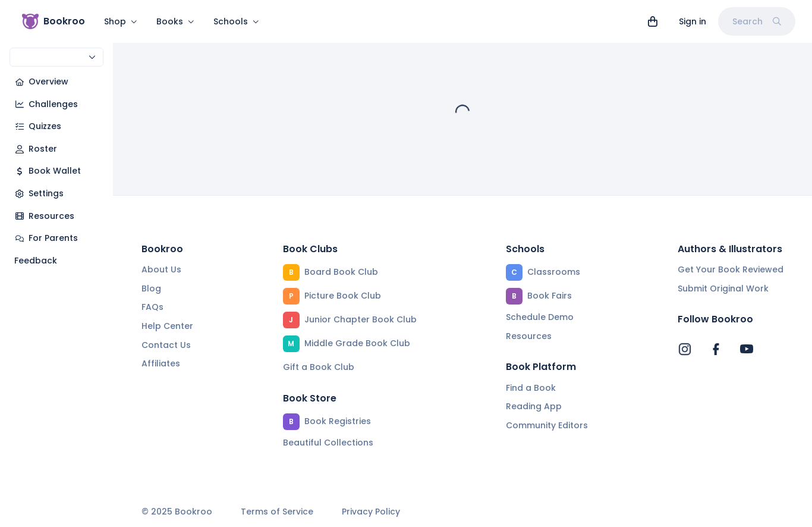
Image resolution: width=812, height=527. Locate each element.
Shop (121, 21)
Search (757, 21)
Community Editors (547, 425)
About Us (161, 269)
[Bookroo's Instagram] (685, 349)
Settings (39, 193)
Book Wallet (48, 171)
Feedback (36, 261)
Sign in (693, 21)
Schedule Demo (540, 317)
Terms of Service (277, 512)
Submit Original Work (723, 288)
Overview (41, 81)
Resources (44, 216)
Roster (36, 149)
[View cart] (653, 21)
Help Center (167, 326)
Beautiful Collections (328, 443)
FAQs (152, 307)
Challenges (46, 104)
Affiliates (161, 363)
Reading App (534, 406)
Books (175, 21)
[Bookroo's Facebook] (716, 349)
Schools (236, 21)
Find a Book (531, 388)
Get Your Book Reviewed (731, 269)
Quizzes (38, 126)
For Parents (46, 238)
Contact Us (166, 345)
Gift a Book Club (319, 367)
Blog (151, 288)
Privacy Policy (371, 512)
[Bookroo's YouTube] (747, 349)
